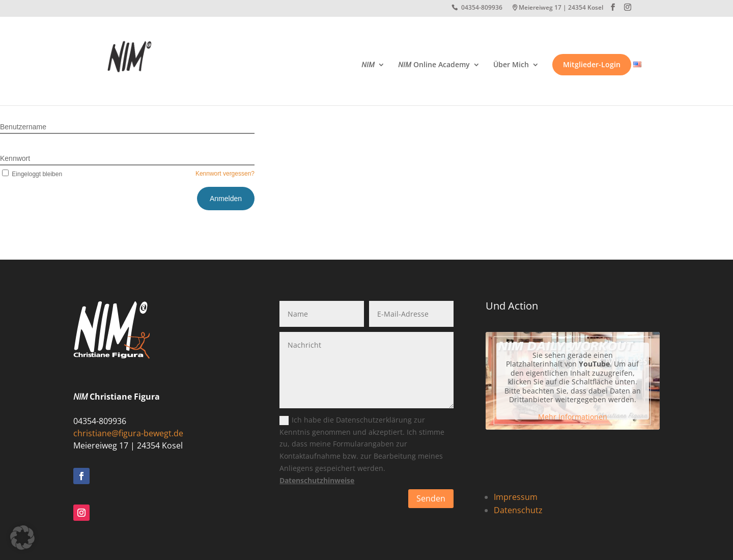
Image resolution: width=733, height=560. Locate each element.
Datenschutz (518, 510)
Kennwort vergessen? (225, 174)
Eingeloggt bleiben (31, 174)
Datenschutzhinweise (317, 480)
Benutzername (23, 127)
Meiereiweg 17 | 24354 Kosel (561, 8)
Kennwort (15, 158)
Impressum (516, 497)
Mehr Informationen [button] (573, 417)
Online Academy (434, 65)
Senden (431, 498)
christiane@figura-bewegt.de (128, 433)
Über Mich (511, 65)
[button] (22, 538)
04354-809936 (482, 8)
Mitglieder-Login (592, 65)
